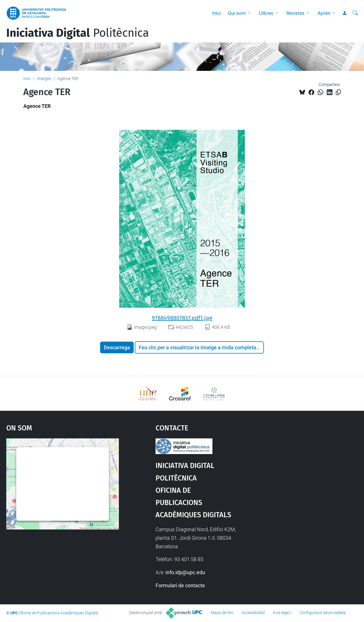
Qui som (237, 13)
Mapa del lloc (222, 613)
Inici (217, 13)
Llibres (266, 13)
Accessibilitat (253, 613)
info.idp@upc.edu (185, 572)
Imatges (44, 79)
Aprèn (324, 13)
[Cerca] (355, 13)
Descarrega (117, 347)
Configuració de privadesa (323, 613)
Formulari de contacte (180, 585)
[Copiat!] (338, 92)
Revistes (295, 13)
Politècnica (78, 33)
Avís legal (281, 613)
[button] (251, 13)
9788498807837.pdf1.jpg (182, 318)
